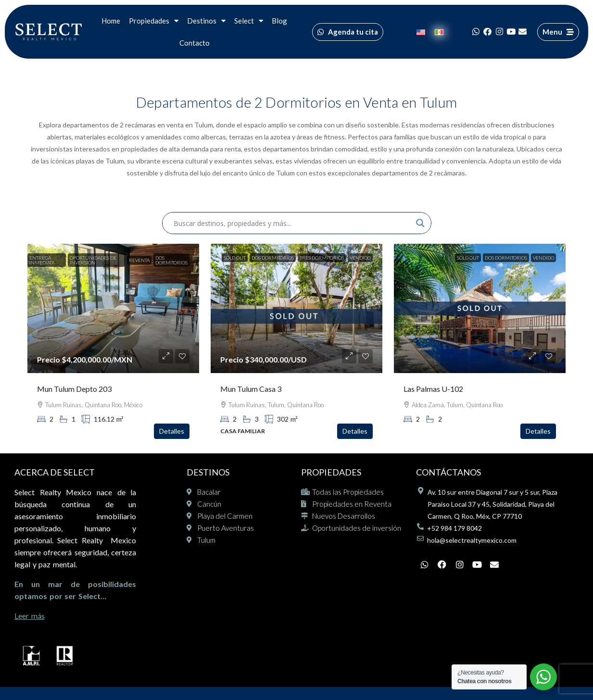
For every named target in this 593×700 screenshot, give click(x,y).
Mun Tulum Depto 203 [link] (74, 389)
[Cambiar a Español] (439, 32)
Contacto (195, 43)
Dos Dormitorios (171, 260)
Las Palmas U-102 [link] (433, 389)
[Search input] (292, 223)
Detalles (172, 431)
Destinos (206, 21)
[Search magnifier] (420, 223)
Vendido (360, 258)
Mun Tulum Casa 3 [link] (251, 389)
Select (249, 21)
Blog (279, 21)
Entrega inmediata (42, 260)
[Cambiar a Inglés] (421, 32)
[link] (114, 308)
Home (111, 21)
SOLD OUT (235, 258)
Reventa (139, 260)
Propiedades (154, 21)
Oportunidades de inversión (93, 260)
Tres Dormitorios (322, 258)
